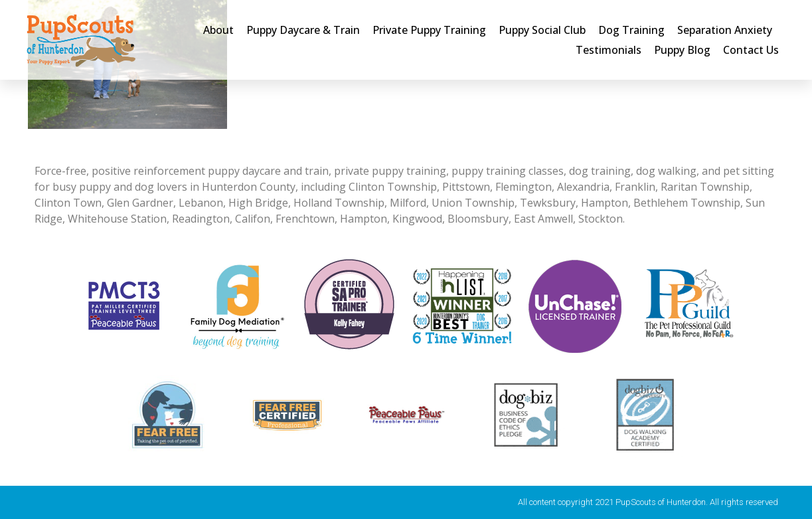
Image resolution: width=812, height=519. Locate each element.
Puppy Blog (682, 50)
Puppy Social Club (542, 30)
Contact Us (751, 50)
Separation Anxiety (725, 30)
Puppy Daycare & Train (303, 30)
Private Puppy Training (429, 30)
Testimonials (609, 50)
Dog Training (631, 30)
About (218, 30)
